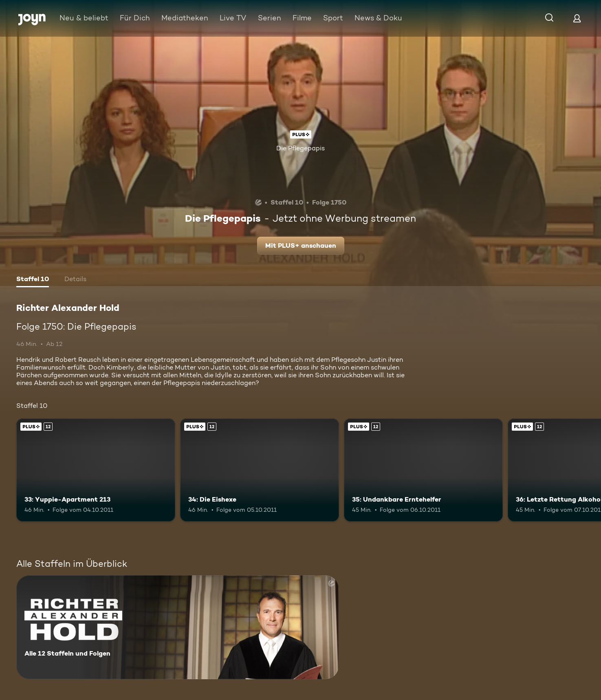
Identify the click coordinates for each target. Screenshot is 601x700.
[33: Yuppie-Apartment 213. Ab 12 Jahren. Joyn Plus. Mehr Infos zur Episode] (96, 470)
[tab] (33, 280)
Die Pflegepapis (300, 148)
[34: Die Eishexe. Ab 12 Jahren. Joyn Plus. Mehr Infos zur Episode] (260, 470)
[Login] (577, 18)
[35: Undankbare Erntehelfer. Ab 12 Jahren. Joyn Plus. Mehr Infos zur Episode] (423, 470)
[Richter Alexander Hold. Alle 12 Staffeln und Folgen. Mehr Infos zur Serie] (177, 627)
